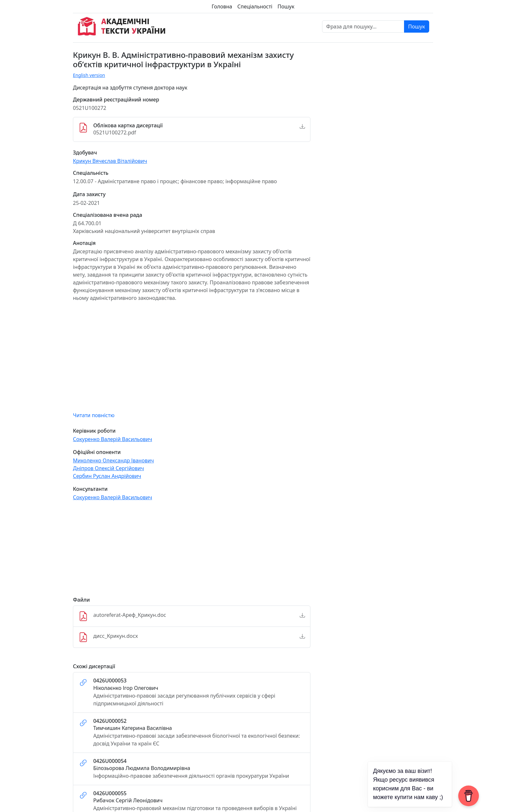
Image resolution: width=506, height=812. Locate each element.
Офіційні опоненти (97, 452)
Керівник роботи (94, 431)
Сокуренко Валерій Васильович (112, 439)
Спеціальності (255, 6)
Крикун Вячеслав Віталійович (110, 161)
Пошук (286, 6)
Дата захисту (89, 194)
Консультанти (90, 489)
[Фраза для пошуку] (363, 26)
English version (89, 75)
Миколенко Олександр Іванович (113, 460)
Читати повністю (94, 415)
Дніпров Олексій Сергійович (108, 468)
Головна (222, 6)
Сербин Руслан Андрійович (107, 476)
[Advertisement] (192, 552)
